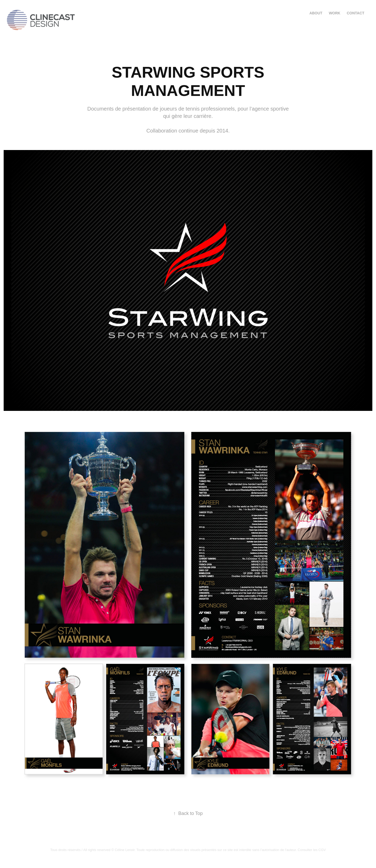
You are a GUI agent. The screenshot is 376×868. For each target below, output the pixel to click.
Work (334, 13)
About (316, 13)
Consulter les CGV (312, 850)
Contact (356, 13)
